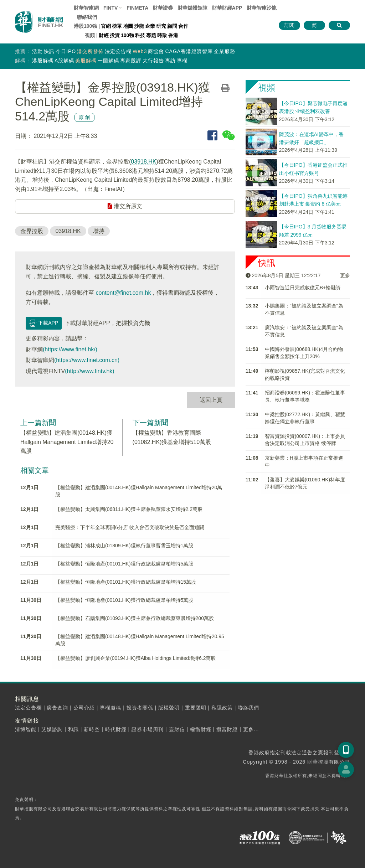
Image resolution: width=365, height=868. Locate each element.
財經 (104, 35)
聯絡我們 (87, 17)
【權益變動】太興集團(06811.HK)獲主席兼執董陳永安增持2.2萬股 (129, 509)
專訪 (170, 61)
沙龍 (139, 26)
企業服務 (225, 51)
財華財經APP (227, 8)
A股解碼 (64, 61)
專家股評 (131, 61)
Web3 (140, 51)
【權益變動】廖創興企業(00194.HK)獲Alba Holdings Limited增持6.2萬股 (135, 658)
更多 (345, 275)
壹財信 (177, 729)
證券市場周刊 (148, 729)
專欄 (182, 61)
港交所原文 (125, 206)
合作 (183, 26)
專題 (151, 35)
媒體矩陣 (192, 8)
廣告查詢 (57, 708)
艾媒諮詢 (52, 729)
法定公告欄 (118, 51)
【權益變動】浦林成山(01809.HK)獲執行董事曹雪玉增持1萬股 (124, 546)
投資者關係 (140, 708)
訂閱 (289, 25)
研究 (161, 26)
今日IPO (66, 51)
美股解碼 (86, 61)
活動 (37, 51)
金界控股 (32, 231)
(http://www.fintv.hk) (89, 371)
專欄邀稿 (110, 708)
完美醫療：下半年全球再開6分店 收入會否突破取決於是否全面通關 (130, 527)
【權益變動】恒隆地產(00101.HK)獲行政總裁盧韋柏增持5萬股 (124, 564)
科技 (140, 35)
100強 (127, 35)
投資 (115, 35)
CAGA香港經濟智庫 (189, 51)
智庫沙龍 (262, 8)
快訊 (49, 51)
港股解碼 (43, 61)
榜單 (117, 26)
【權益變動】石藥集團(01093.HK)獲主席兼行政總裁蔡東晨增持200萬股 (135, 618)
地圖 (128, 26)
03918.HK (143, 162)
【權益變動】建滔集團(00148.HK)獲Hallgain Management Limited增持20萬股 (67, 442)
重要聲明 (196, 708)
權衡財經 (201, 729)
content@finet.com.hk (123, 293)
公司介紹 (84, 708)
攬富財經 (227, 729)
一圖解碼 (108, 61)
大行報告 (153, 61)
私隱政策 (222, 708)
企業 (150, 26)
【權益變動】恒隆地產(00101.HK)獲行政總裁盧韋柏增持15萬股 (126, 582)
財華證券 (163, 8)
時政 (162, 35)
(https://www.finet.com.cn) (87, 360)
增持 (99, 231)
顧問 (172, 26)
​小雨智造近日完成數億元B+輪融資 (303, 288)
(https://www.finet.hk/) (70, 349)
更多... (251, 729)
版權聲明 (169, 708)
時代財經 (116, 729)
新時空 (92, 729)
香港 (173, 35)
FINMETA (137, 8)
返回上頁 (211, 400)
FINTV (110, 8)
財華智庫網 (86, 8)
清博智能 (26, 729)
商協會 (156, 51)
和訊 (73, 729)
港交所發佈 (90, 51)
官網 (106, 26)
